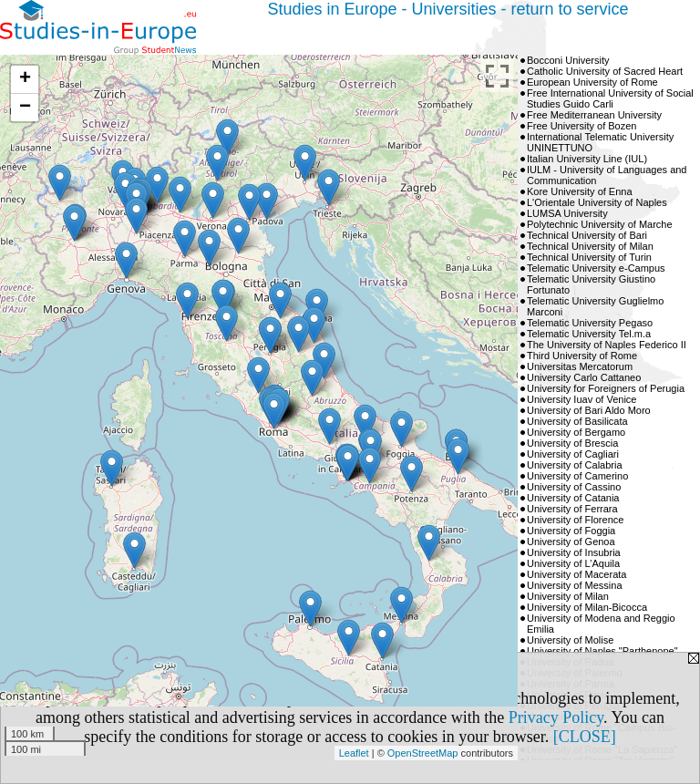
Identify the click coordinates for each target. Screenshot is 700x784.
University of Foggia (571, 531)
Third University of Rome (582, 356)
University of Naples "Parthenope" (602, 651)
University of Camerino (577, 476)
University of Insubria (574, 552)
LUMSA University (567, 213)
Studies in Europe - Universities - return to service (448, 9)
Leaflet (354, 753)
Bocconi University (568, 60)
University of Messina (575, 585)
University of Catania (573, 498)
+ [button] (25, 79)
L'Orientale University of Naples (597, 202)
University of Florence (575, 520)
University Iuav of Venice (582, 399)
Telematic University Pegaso (590, 323)
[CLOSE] (585, 737)
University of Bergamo (576, 432)
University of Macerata (576, 574)
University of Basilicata (577, 421)
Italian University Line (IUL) (587, 159)
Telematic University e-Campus (596, 268)
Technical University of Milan (590, 246)
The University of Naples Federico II (607, 345)
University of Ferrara (572, 509)
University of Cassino (574, 487)
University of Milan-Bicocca (587, 607)
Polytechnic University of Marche (600, 224)
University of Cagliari (573, 454)
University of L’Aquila (573, 563)
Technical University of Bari (587, 235)
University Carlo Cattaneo (584, 377)
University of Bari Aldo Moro (589, 410)
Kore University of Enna (580, 191)
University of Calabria (575, 465)
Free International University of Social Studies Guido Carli (610, 98)
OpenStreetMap (423, 753)
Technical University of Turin (589, 257)
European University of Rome (592, 82)
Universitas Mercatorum (580, 366)
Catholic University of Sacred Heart (605, 71)
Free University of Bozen (582, 126)
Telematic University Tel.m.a (589, 334)
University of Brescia (572, 443)
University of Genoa (571, 542)
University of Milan (568, 596)
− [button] (25, 108)
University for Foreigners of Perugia (606, 388)
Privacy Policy (556, 717)
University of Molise (570, 640)
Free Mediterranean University (594, 115)
